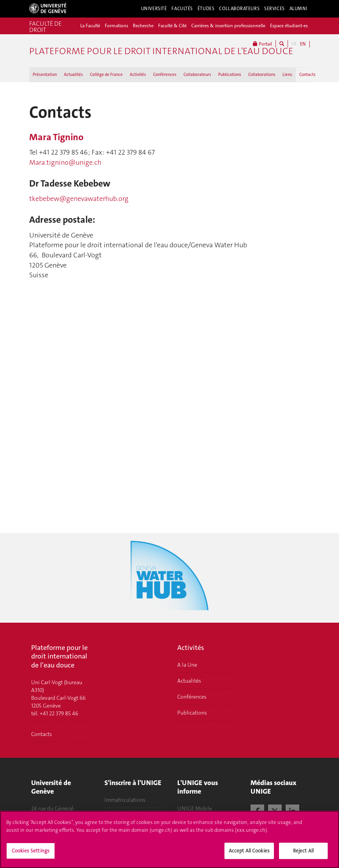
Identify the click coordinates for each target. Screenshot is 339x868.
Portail (262, 44)
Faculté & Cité (172, 26)
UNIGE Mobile (195, 808)
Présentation (45, 75)
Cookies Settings (31, 851)
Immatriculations (125, 800)
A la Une (187, 665)
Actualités (73, 75)
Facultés (182, 9)
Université (154, 9)
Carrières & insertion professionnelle (228, 26)
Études (206, 9)
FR (294, 44)
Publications (230, 75)
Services (275, 9)
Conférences (165, 75)
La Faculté (90, 26)
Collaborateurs (239, 9)
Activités (138, 75)
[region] (169, 839)
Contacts (307, 75)
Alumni (298, 9)
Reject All (303, 851)
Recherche (143, 26)
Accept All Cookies (249, 851)
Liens (287, 75)
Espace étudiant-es (289, 26)
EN (303, 44)
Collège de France (106, 75)
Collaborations (262, 75)
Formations (117, 26)
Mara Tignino (56, 137)
